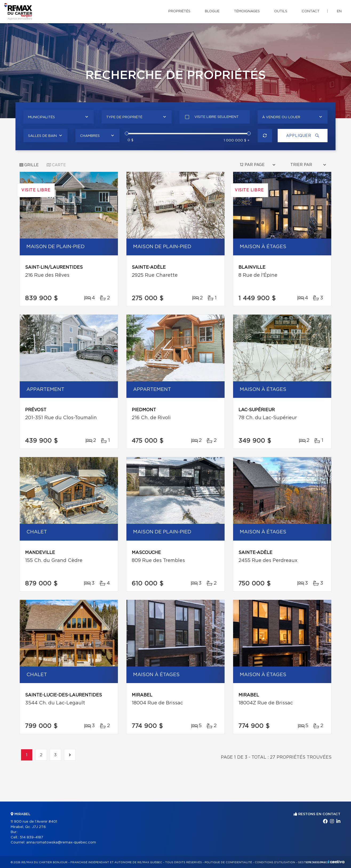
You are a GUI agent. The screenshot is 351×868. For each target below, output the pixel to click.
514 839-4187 (31, 837)
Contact (311, 11)
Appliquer (302, 136)
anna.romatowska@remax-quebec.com (61, 843)
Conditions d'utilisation (275, 862)
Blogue (212, 11)
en (339, 11)
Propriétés (179, 11)
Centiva (336, 862)
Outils (281, 11)
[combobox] (59, 117)
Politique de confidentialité (228, 862)
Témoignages (247, 11)
